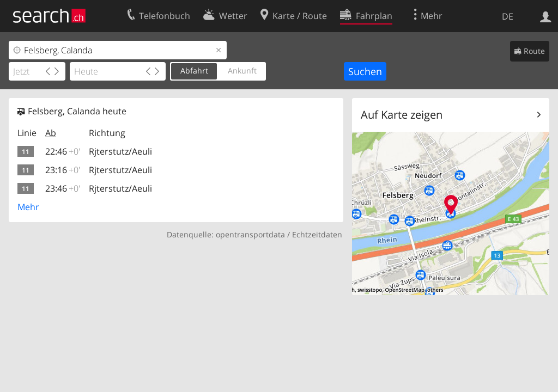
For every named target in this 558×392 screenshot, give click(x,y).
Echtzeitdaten (317, 234)
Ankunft (242, 71)
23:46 (63, 188)
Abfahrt (194, 71)
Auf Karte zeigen (402, 115)
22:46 (63, 151)
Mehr (28, 207)
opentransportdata (250, 234)
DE (508, 16)
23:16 (63, 170)
